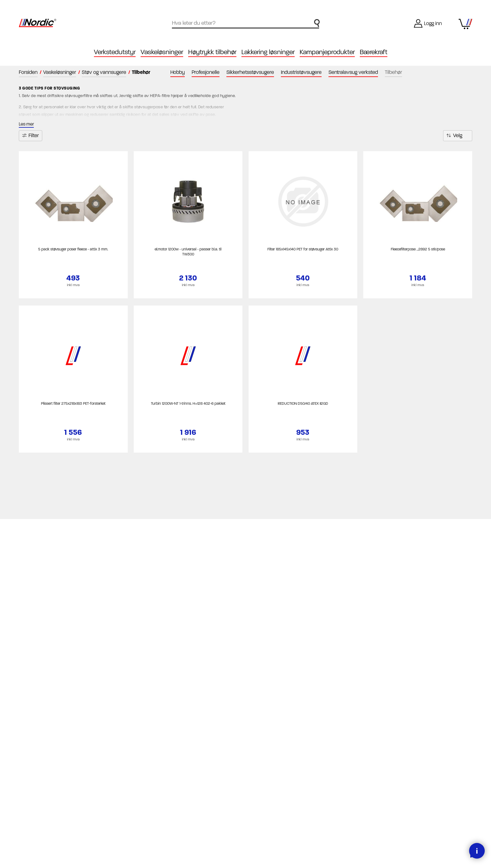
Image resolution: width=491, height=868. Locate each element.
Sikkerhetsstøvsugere (250, 72)
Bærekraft (374, 52)
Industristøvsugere (301, 72)
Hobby (178, 72)
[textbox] (246, 22)
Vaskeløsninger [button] (162, 52)
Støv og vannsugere (104, 72)
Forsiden (28, 72)
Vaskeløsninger (60, 72)
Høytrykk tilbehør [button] (212, 52)
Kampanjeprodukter (327, 52)
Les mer (26, 124)
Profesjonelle (206, 72)
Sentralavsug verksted (353, 72)
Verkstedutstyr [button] (115, 52)
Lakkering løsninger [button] (268, 52)
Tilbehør (393, 72)
